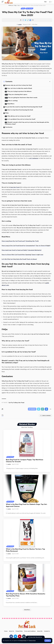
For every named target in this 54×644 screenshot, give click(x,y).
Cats (23, 8)
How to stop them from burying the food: (20, 110)
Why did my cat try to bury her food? (19, 116)
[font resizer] (45, 2)
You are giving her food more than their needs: (23, 98)
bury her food (15, 187)
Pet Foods (29, 8)
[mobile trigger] (3, 2)
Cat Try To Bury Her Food (16, 403)
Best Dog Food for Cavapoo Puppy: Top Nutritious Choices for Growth (25, 461)
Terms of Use (32, 641)
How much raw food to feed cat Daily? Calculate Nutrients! (22, 250)
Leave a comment (45, 416)
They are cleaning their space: (18, 94)
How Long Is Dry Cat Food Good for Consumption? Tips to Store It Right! (26, 246)
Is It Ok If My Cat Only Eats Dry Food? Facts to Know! (19, 259)
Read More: (11, 104)
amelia (20, 24)
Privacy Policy (23, 641)
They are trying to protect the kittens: (19, 91)
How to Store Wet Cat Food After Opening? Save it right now (22, 255)
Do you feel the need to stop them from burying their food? (24, 107)
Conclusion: (9, 127)
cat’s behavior (34, 158)
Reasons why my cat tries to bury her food (18, 85)
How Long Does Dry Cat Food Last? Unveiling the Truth (20, 241)
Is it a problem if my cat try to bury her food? (21, 119)
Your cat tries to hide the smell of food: (20, 88)
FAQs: (7, 113)
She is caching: (13, 101)
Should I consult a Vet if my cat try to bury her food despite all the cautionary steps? (27, 123)
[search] (42, 2)
